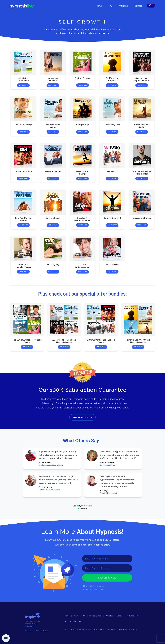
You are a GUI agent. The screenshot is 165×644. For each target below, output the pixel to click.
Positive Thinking (82, 78)
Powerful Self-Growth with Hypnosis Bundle (138, 341)
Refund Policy (133, 616)
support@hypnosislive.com (40, 631)
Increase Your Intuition (53, 79)
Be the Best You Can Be (142, 126)
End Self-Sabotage (23, 125)
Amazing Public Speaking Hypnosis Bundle (64, 341)
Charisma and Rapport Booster (142, 79)
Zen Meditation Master (53, 126)
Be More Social (53, 218)
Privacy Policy (99, 629)
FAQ (111, 6)
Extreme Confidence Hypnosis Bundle (101, 341)
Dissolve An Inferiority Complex (82, 219)
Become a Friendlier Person (23, 266)
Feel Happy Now (112, 125)
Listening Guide (96, 616)
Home (99, 6)
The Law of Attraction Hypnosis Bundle (27, 341)
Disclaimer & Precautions (128, 629)
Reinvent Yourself (53, 171)
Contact (138, 6)
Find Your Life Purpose (112, 79)
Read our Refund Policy (82, 417)
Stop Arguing (53, 265)
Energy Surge (82, 125)
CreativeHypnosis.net (108, 493)
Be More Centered (112, 218)
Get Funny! (112, 171)
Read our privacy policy (94, 589)
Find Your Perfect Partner (23, 219)
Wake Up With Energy (82, 172)
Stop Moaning (112, 265)
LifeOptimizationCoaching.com (51, 465)
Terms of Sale (111, 629)
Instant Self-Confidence (23, 79)
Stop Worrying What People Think (142, 172)
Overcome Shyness (142, 218)
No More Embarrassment (82, 266)
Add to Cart (23, 85)
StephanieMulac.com (108, 465)
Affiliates (124, 6)
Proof (76, 616)
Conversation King (23, 171)
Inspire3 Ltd (70, 629)
